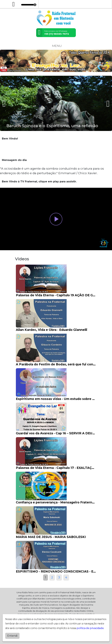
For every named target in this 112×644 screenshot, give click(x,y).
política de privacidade (90, 628)
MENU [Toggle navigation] (56, 46)
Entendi (12, 636)
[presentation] (4, 104)
